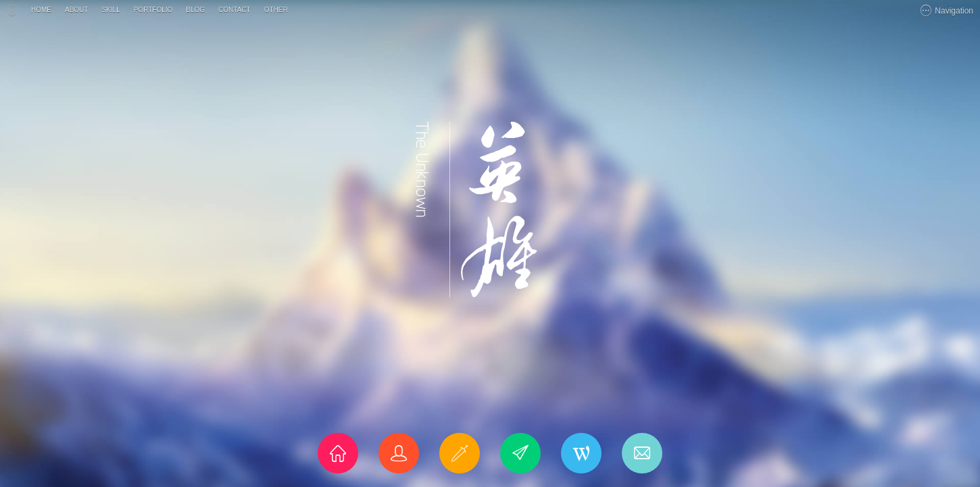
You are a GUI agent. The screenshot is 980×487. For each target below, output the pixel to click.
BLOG (195, 10)
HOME (41, 10)
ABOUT (76, 10)
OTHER (276, 10)
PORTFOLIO (153, 10)
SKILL (111, 10)
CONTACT (235, 10)
